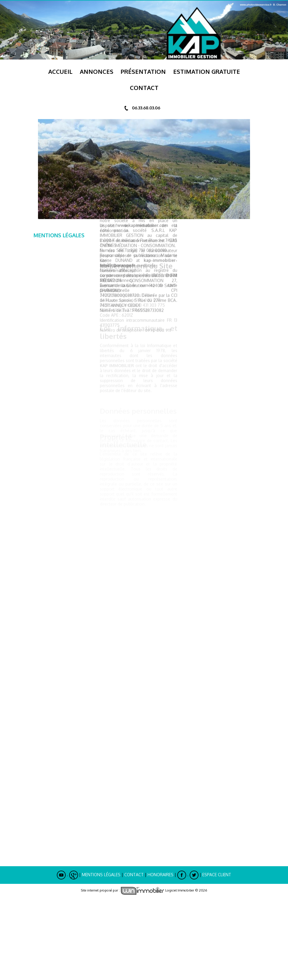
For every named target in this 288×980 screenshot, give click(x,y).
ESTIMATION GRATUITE (207, 71)
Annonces (97, 71)
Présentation (143, 71)
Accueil (60, 71)
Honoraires (160, 875)
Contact (134, 875)
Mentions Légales (101, 875)
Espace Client (217, 875)
